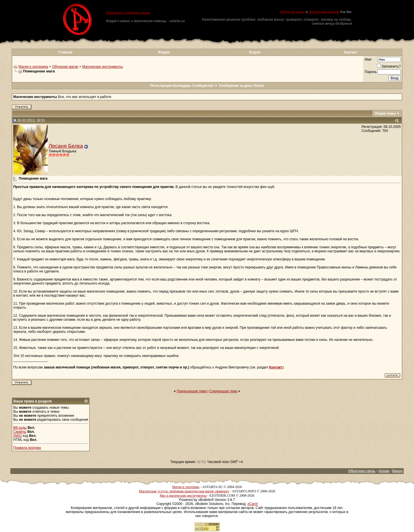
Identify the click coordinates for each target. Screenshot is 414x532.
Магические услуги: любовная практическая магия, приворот (184, 491)
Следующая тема (223, 391)
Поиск (259, 86)
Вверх (398, 471)
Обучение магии (65, 67)
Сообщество (205, 86)
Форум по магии (292, 12)
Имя (368, 59)
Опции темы (385, 114)
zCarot (253, 504)
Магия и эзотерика (33, 67)
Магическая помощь (324, 12)
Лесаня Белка (66, 146)
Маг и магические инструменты (183, 495)
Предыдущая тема (192, 391)
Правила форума (27, 448)
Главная (65, 52)
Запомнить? (389, 66)
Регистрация (161, 86)
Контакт (351, 52)
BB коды (20, 428)
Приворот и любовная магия (128, 13)
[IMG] (17, 436)
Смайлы (20, 432)
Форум (164, 52)
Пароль (371, 72)
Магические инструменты (103, 67)
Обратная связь (362, 471)
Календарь (182, 86)
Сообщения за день (236, 86)
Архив (384, 471)
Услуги (255, 52)
